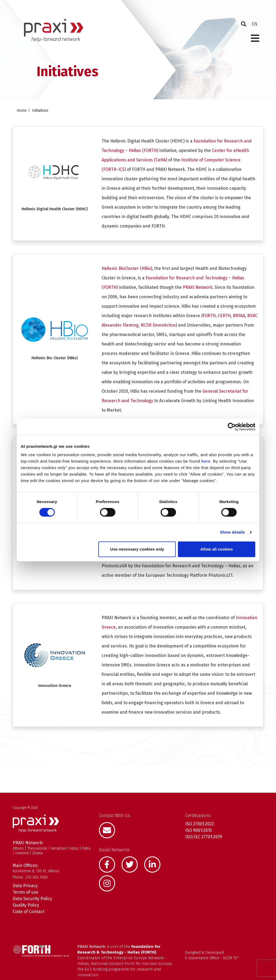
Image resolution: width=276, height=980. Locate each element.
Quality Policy (26, 905)
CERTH (224, 316)
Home (22, 111)
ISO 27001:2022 (200, 824)
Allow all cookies (217, 549)
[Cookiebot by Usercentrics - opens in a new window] (232, 427)
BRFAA (239, 316)
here (206, 461)
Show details (232, 532)
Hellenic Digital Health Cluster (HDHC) (55, 209)
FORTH (209, 316)
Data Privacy (25, 886)
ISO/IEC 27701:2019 (204, 837)
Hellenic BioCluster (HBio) (127, 268)
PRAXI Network (198, 287)
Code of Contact (28, 912)
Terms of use (25, 892)
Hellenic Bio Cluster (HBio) (55, 358)
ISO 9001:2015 (199, 830)
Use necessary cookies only (137, 549)
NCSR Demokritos (158, 325)
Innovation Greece (55, 686)
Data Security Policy (32, 899)
